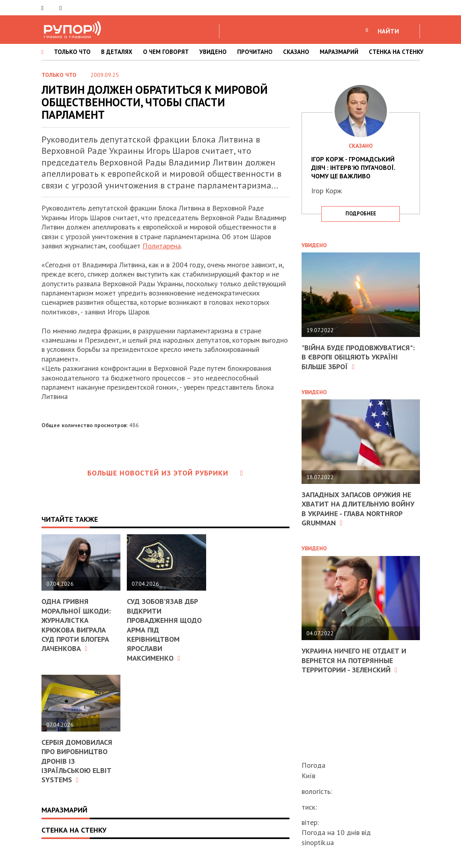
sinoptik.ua (318, 842)
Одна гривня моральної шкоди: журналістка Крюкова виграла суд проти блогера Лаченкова (76, 625)
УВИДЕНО (213, 52)
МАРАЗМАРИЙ (339, 52)
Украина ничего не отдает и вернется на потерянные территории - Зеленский (354, 660)
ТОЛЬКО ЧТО (72, 52)
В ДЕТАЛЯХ (117, 52)
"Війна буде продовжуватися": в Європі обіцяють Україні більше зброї (358, 357)
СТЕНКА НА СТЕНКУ (396, 52)
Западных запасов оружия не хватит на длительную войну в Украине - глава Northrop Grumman (358, 509)
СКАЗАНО (296, 52)
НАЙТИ (388, 31)
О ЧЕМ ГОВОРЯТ (166, 52)
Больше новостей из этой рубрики (165, 473)
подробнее (361, 214)
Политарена (162, 246)
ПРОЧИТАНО (255, 52)
